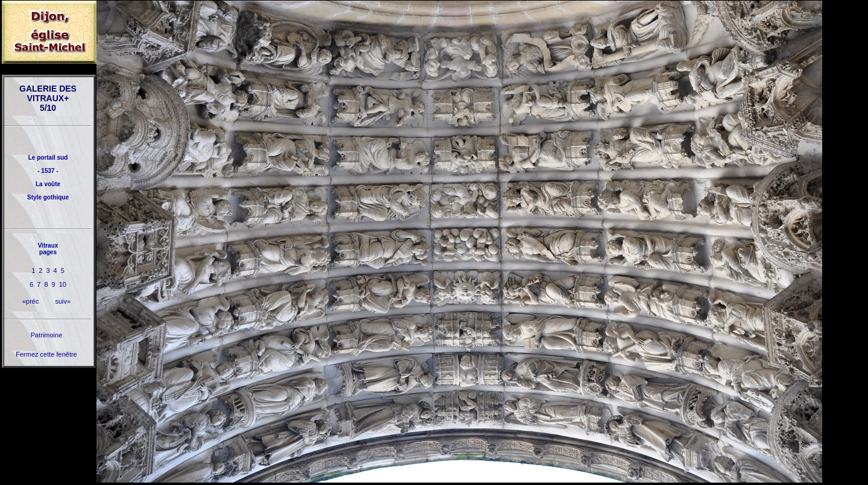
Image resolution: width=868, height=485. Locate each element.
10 (63, 284)
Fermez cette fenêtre (46, 354)
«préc (31, 301)
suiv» (63, 301)
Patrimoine (47, 335)
